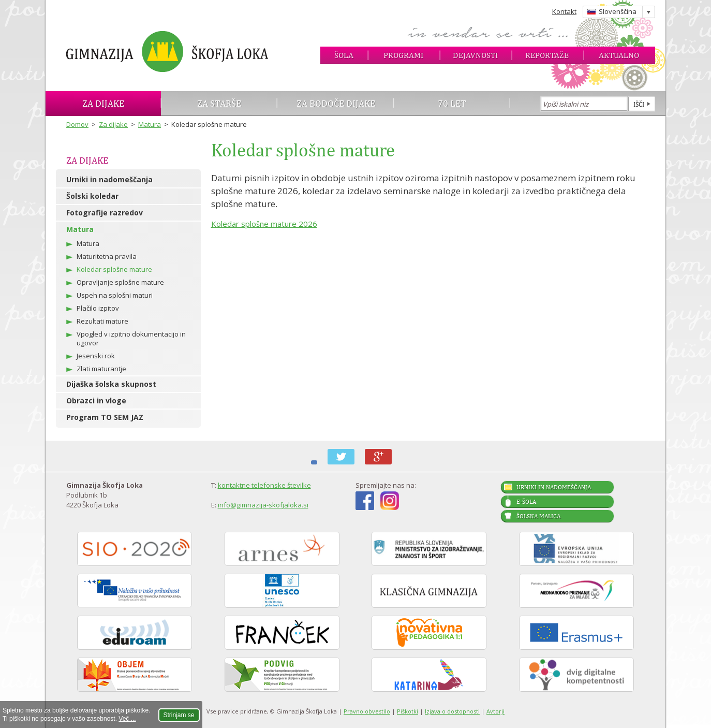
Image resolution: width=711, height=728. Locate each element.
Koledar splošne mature (114, 269)
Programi (403, 55)
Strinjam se (179, 715)
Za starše (219, 103)
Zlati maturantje (101, 369)
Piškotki (408, 711)
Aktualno (619, 55)
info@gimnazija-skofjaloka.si (263, 505)
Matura (150, 124)
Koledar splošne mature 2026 (264, 224)
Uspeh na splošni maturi (115, 295)
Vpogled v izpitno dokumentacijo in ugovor (131, 338)
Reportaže (547, 55)
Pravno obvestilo (367, 711)
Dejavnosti (475, 55)
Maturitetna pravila (107, 256)
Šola (344, 55)
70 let (452, 103)
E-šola (526, 502)
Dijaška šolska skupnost (111, 384)
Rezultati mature (102, 321)
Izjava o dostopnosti (452, 711)
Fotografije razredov (105, 213)
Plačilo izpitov (98, 308)
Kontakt (564, 11)
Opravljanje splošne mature (120, 282)
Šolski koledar (92, 196)
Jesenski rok (96, 356)
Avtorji (495, 711)
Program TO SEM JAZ (105, 417)
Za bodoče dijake (336, 103)
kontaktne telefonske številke (264, 485)
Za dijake (103, 103)
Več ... (127, 719)
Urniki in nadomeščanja (109, 179)
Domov (77, 124)
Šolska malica (538, 516)
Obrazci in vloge (96, 401)
